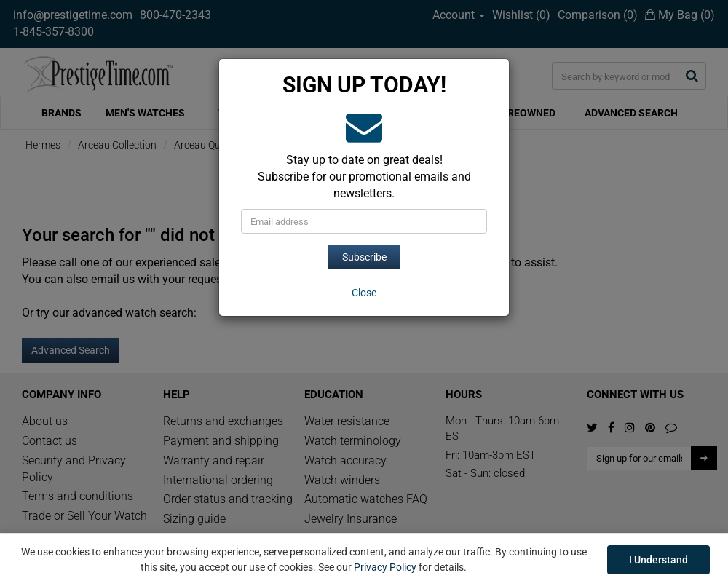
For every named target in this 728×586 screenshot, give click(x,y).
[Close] (364, 293)
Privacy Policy (385, 567)
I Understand (658, 560)
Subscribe (364, 257)
